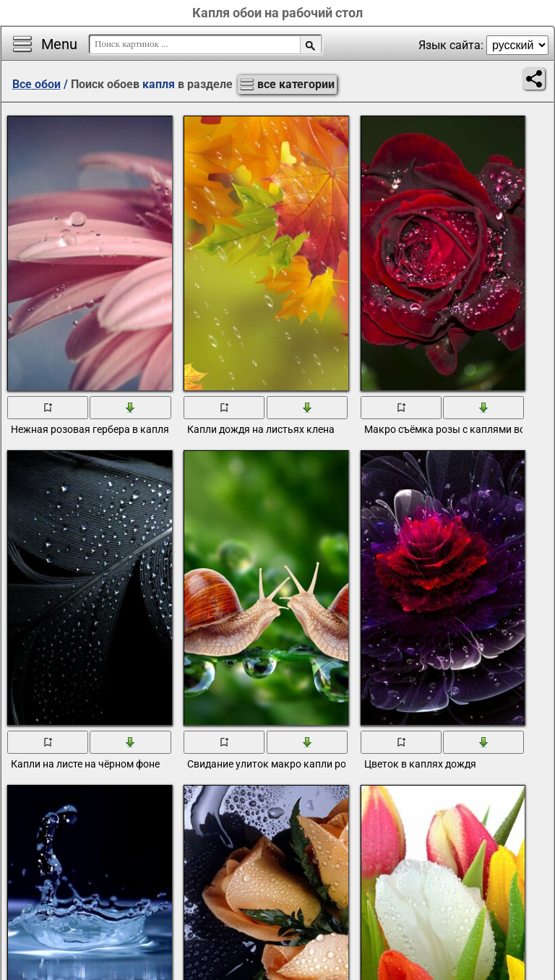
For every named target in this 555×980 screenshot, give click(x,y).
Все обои (36, 84)
